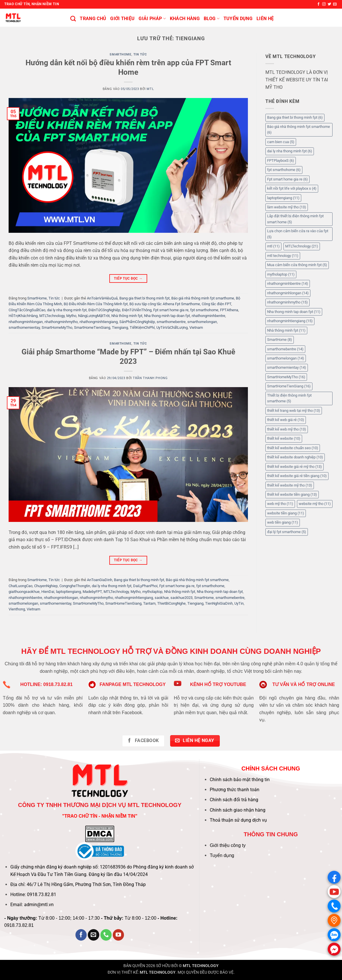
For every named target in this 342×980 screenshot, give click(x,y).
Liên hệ (265, 19)
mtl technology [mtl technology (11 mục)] (283, 256)
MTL (150, 89)
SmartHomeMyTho (57, 327)
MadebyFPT (92, 592)
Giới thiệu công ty (228, 845)
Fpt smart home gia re (171, 310)
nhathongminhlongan (26, 322)
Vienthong (17, 609)
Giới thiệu (122, 19)
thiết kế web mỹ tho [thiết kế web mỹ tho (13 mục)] (287, 429)
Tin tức (140, 54)
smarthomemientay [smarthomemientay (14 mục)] (287, 367)
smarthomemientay (24, 327)
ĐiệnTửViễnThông (137, 310)
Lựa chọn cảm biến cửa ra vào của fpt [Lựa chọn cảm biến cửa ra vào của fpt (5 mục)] (298, 234)
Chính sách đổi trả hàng (234, 800)
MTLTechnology (52, 316)
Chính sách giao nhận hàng (238, 810)
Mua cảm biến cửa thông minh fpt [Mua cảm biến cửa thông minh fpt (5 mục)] (297, 265)
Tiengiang (120, 327)
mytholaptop (152, 592)
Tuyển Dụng (238, 19)
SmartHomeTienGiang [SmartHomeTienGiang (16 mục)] (289, 386)
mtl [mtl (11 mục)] (273, 246)
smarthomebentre (171, 322)
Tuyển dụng (222, 855)
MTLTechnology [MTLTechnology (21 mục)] (302, 246)
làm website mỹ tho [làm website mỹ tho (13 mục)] (287, 207)
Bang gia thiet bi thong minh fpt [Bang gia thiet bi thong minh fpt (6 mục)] (295, 117)
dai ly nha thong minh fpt (67, 310)
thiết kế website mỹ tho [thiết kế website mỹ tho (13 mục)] (290, 485)
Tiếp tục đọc (128, 279)
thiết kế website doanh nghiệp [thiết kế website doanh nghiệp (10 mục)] (295, 457)
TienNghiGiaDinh (219, 603)
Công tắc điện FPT (216, 304)
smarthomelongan (202, 322)
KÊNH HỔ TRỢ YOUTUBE (218, 684)
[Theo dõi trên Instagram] (324, 4)
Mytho (71, 316)
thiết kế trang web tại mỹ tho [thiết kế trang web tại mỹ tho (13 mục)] (294, 411)
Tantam (149, 603)
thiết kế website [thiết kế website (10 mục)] (284, 438)
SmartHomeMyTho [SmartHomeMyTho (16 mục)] (286, 377)
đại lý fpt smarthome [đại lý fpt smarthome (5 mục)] (287, 532)
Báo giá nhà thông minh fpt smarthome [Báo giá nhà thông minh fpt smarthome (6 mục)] (299, 129)
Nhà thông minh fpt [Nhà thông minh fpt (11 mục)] (286, 330)
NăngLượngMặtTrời (94, 316)
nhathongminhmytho (61, 322)
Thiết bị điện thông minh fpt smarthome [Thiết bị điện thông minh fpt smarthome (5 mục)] (289, 398)
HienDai (48, 592)
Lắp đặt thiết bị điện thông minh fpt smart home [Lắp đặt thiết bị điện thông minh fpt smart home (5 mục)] (295, 219)
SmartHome (120, 54)
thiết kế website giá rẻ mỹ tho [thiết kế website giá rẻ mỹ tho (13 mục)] (295, 467)
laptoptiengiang (68, 592)
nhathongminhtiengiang (99, 322)
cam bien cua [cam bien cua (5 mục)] (281, 142)
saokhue (162, 598)
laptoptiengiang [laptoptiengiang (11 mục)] (283, 198)
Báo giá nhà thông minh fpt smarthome (203, 298)
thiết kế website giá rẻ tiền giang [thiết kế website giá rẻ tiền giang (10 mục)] (297, 476)
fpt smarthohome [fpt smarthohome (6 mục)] (284, 170)
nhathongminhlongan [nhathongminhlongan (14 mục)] (288, 293)
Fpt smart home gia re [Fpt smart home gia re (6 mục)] (287, 179)
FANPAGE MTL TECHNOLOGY (133, 684)
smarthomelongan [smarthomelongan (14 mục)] (286, 358)
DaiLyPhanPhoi (145, 586)
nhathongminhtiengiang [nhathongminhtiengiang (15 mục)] (290, 321)
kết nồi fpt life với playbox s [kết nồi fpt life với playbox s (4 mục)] (292, 188)
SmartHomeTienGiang (92, 327)
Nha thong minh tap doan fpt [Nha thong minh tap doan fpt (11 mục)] (294, 312)
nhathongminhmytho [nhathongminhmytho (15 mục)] (287, 302)
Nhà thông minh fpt (127, 316)
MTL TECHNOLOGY (201, 966)
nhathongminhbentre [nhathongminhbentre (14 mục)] (288, 284)
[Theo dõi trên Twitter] (329, 4)
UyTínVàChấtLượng (172, 327)
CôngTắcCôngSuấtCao (27, 310)
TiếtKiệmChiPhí (142, 327)
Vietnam (196, 327)
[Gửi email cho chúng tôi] (335, 4)
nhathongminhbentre (208, 316)
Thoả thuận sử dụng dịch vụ (238, 820)
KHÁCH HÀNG (185, 19)
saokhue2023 (181, 598)
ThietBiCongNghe (171, 603)
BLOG (212, 19)
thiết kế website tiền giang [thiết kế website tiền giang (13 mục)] (292, 494)
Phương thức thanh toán (235, 790)
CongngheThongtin (75, 586)
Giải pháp (152, 19)
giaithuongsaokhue (24, 592)
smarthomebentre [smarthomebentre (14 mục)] (285, 349)
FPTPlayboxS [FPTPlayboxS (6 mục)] (281, 161)
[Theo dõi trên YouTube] (118, 935)
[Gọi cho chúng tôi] (106, 935)
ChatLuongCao (21, 586)
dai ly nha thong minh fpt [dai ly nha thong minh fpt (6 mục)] (290, 151)
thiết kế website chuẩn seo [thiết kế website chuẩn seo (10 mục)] (293, 448)
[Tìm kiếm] (73, 19)
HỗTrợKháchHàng (23, 316)
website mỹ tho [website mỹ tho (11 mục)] (315, 504)
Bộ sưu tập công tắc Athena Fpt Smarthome (165, 304)
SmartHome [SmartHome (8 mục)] (280, 340)
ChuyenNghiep (46, 586)
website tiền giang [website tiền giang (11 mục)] (286, 513)
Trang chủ (93, 19)
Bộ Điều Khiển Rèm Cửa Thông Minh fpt (96, 304)
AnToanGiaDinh (100, 580)
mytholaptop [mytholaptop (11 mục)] (281, 274)
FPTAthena (229, 310)
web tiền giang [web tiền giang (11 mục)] (283, 522)
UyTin (239, 603)
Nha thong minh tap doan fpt (167, 316)
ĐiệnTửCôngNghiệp (104, 310)
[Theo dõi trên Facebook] (318, 4)
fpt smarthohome (204, 310)
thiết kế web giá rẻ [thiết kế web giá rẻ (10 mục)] (286, 420)
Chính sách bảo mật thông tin (240, 780)
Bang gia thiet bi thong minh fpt (144, 298)
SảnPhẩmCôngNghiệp (137, 322)
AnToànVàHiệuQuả (102, 298)
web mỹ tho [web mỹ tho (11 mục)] (280, 504)
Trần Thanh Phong (150, 378)
